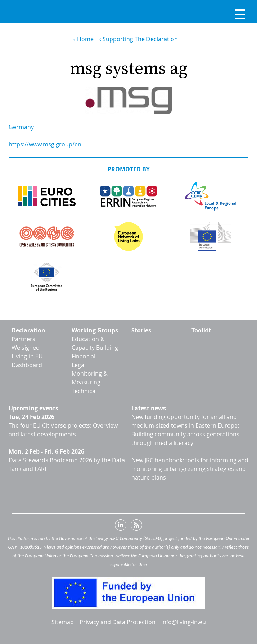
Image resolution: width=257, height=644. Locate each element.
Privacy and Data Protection (118, 622)
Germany (21, 127)
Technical (84, 391)
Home (85, 39)
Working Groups (95, 330)
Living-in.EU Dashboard (27, 361)
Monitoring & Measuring (90, 378)
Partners (23, 339)
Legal (79, 365)
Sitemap (63, 622)
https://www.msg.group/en (45, 144)
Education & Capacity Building (95, 343)
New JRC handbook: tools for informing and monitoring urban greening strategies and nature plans (190, 469)
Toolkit (201, 330)
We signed (26, 348)
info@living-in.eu (184, 622)
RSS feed (136, 526)
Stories (141, 330)
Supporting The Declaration (140, 39)
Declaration (28, 330)
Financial (84, 356)
